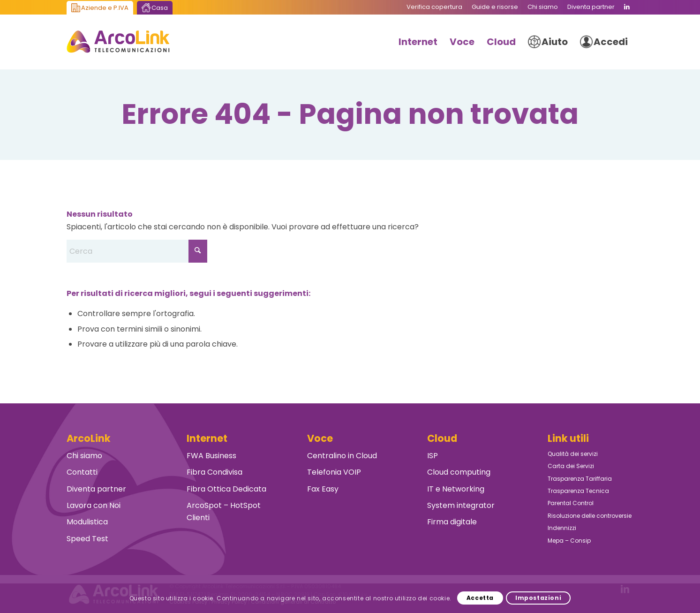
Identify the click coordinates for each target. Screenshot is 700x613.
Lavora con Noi (94, 505)
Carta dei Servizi (571, 466)
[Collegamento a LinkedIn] (627, 7)
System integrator (461, 505)
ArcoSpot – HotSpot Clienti (224, 511)
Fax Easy (323, 489)
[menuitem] (434, 7)
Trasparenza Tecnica (578, 491)
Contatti (82, 472)
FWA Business (211, 456)
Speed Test (87, 539)
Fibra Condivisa (215, 472)
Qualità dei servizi (573, 454)
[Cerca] (137, 251)
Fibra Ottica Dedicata (226, 489)
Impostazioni (538, 598)
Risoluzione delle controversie (590, 516)
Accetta (480, 598)
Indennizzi (562, 528)
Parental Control (571, 503)
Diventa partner (96, 489)
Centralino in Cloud (342, 456)
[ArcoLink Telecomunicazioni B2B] (118, 42)
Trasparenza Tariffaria (580, 479)
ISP (433, 456)
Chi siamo (84, 456)
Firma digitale (452, 522)
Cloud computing (459, 472)
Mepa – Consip (569, 541)
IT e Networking (456, 489)
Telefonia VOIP (334, 472)
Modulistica (87, 522)
